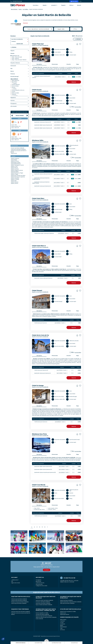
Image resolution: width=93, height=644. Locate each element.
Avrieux (14, 89)
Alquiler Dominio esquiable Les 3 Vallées (68, 612)
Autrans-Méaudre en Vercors (17, 90)
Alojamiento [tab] (20, 98)
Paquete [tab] (20, 51)
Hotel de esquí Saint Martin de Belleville (19, 603)
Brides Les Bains (15, 93)
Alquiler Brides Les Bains (16, 162)
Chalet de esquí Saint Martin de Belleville (19, 600)
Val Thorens (62, 630)
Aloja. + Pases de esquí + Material (18, 60)
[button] (3, 639)
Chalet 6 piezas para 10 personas (40, 422)
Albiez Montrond (15, 80)
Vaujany (14, 83)
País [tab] (20, 69)
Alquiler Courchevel (15, 169)
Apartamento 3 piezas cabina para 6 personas (42, 278)
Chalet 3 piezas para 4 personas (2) (40, 370)
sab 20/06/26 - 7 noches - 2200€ (61, 422)
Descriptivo (39, 64)
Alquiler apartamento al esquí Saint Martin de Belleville (71, 602)
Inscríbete (47, 570)
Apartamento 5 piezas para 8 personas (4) (42, 186)
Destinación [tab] (20, 66)
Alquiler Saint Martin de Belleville (66, 600)
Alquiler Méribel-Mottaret (16, 164)
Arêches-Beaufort (15, 85)
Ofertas (72, 5)
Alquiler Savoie (14, 153)
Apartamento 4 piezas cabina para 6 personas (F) (42, 175)
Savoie (20, 9)
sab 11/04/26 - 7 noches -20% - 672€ (61, 77)
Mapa (78, 64)
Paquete (64, 5)
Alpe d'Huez (14, 82)
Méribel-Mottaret (63, 627)
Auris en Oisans (15, 86)
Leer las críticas (78, 107)
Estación (69, 64)
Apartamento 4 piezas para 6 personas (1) (42, 373)
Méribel (62, 625)
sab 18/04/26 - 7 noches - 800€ (60, 125)
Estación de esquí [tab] (20, 77)
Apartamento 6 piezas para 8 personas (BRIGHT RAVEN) (41, 183)
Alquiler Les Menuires (15, 159)
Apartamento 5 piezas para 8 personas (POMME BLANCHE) (41, 179)
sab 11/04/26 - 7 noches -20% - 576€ (60, 128)
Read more (25, 23)
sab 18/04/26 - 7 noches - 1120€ (64, 233)
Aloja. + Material (15, 58)
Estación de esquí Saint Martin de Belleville (44, 616)
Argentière (15, 96)
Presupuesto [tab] (20, 103)
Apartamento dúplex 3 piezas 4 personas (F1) (42, 466)
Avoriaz (13, 91)
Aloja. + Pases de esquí (16, 57)
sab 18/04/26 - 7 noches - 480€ (63, 278)
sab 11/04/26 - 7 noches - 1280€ (62, 373)
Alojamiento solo (15, 56)
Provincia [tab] (20, 74)
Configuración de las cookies (41, 586)
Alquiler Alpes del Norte (65, 614)
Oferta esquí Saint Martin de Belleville (67, 603)
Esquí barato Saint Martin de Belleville (18, 149)
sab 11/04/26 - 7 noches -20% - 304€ (60, 122)
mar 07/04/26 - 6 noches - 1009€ (62, 370)
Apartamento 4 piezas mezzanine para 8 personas (41, 77)
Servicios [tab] (20, 100)
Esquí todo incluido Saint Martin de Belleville (44, 600)
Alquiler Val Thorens (15, 161)
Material (79, 5)
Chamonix (13, 94)
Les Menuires (63, 624)
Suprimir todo (20, 44)
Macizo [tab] (20, 71)
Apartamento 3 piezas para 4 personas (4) (42, 122)
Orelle (61, 628)
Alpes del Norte (14, 9)
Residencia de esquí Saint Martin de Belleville (20, 602)
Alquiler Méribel (14, 160)
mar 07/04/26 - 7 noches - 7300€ (61, 516)
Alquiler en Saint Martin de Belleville (40, 45)
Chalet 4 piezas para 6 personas (40, 323)
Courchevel (62, 621)
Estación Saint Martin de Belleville (18, 148)
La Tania (62, 622)
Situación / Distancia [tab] (20, 63)
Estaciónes (36, 5)
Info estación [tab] (20, 106)
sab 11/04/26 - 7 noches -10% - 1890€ (59, 175)
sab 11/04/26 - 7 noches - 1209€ (64, 467)
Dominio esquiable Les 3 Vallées (42, 613)
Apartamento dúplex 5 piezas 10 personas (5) (42, 125)
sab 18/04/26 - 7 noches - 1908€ (64, 472)
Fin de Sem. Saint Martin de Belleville (43, 602)
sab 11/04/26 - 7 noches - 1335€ (64, 469)
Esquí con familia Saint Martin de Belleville (44, 605)
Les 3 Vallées (25, 9)
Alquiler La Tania (14, 166)
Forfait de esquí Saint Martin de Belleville (19, 599)
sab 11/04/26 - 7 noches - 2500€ (59, 183)
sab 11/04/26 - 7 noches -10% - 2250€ (59, 186)
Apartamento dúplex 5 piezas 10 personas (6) (42, 128)
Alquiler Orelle (14, 181)
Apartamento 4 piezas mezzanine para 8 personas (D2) (44, 472)
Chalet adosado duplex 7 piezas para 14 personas (43, 233)
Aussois (13, 87)
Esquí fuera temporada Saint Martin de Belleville (21, 612)
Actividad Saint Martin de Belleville (42, 614)
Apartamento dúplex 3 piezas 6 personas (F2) (42, 469)
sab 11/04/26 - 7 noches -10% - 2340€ (59, 179)
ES (81, 1)
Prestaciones (55, 64)
